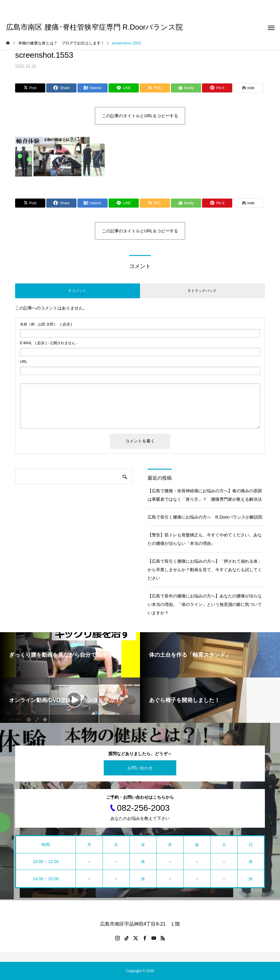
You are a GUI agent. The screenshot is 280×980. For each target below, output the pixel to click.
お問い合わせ (140, 768)
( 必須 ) (46, 324)
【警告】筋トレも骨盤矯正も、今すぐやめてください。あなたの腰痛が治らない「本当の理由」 (205, 539)
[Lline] (124, 88)
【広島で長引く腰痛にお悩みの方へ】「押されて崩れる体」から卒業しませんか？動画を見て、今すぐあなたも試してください (205, 570)
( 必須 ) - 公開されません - (49, 343)
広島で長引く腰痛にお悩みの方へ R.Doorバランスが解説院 (205, 517)
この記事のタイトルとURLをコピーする (140, 116)
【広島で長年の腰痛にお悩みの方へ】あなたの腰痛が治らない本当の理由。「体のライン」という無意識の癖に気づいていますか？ (205, 604)
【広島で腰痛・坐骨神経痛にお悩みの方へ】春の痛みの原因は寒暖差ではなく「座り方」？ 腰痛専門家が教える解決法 (205, 495)
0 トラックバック (202, 291)
